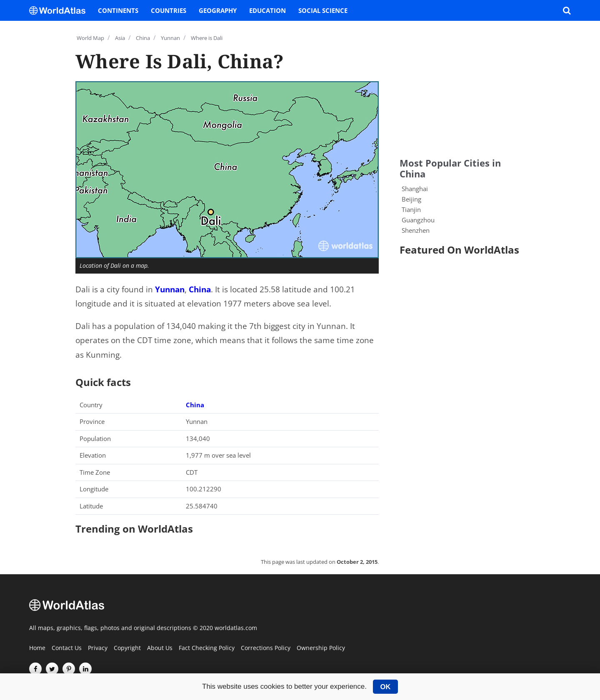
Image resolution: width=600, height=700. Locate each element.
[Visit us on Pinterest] (69, 669)
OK (386, 687)
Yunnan (170, 289)
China (200, 289)
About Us (160, 648)
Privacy (98, 648)
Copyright (127, 648)
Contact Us (67, 648)
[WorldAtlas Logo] (60, 10)
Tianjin (411, 209)
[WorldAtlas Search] (567, 10)
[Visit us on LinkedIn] (85, 669)
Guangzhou (418, 220)
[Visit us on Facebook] (35, 669)
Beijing (411, 199)
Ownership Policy (321, 648)
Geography (218, 10)
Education (267, 10)
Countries (169, 10)
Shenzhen (416, 230)
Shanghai (415, 189)
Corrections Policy (266, 648)
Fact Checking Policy (207, 648)
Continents (118, 10)
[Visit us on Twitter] (52, 669)
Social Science (323, 10)
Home (37, 648)
